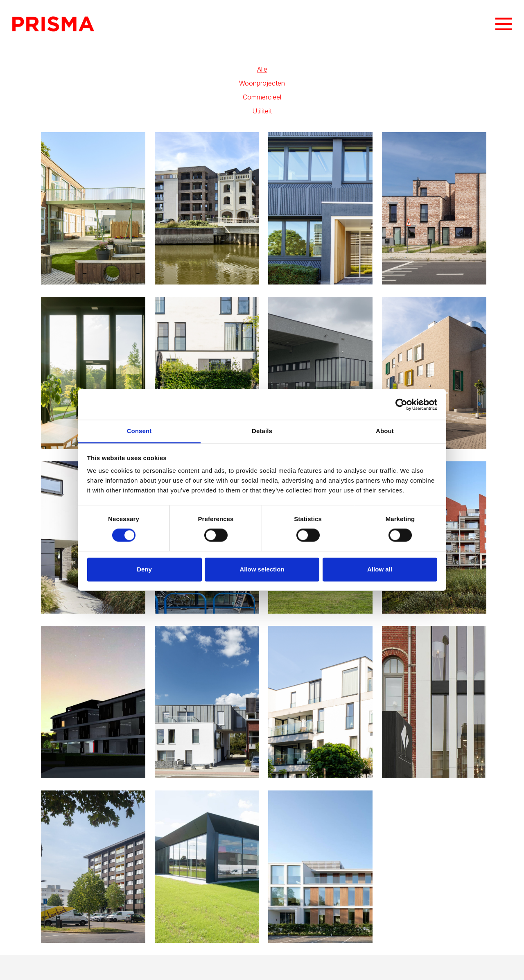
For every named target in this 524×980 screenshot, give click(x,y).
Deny (144, 569)
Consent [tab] (139, 431)
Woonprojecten (262, 83)
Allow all (380, 569)
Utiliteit (262, 111)
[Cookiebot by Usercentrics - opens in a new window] (401, 404)
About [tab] (385, 431)
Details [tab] (262, 431)
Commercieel (262, 97)
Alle (262, 69)
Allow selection (262, 569)
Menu (504, 24)
